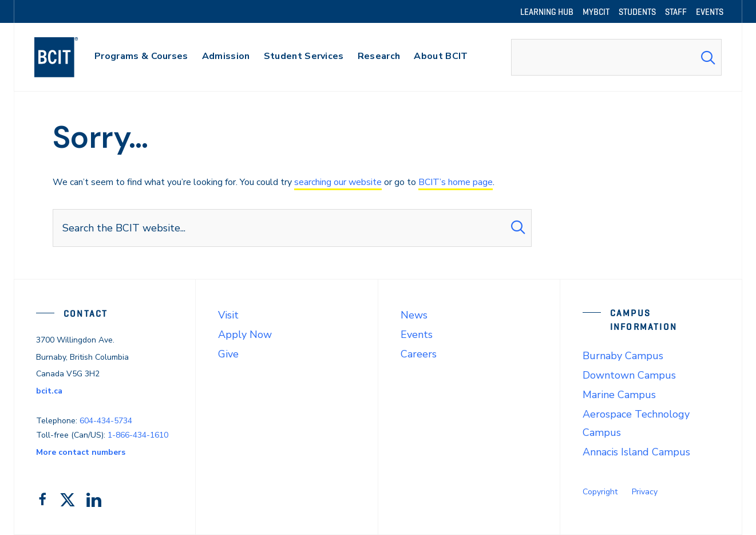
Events (417, 335)
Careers (419, 354)
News (414, 315)
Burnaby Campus (623, 356)
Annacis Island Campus (636, 452)
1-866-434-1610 (138, 435)
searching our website (338, 182)
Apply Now (245, 335)
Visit (228, 315)
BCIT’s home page (456, 182)
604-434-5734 (106, 421)
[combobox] (616, 57)
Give (228, 354)
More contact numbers (81, 452)
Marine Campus (619, 395)
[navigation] (67, 57)
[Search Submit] (708, 57)
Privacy (645, 492)
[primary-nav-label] (141, 58)
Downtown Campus (629, 375)
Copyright (600, 492)
